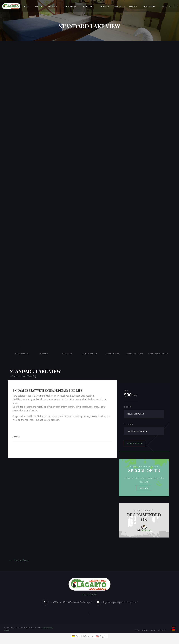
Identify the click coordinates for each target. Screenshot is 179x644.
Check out (129, 424)
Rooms (38, 6)
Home (26, 6)
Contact (133, 6)
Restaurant (88, 6)
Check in (128, 407)
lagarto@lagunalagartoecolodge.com (120, 602)
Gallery (119, 6)
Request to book (135, 443)
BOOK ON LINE (149, 6)
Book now (144, 488)
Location (53, 6)
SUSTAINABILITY (70, 6)
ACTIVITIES (104, 6)
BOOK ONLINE (90, 595)
